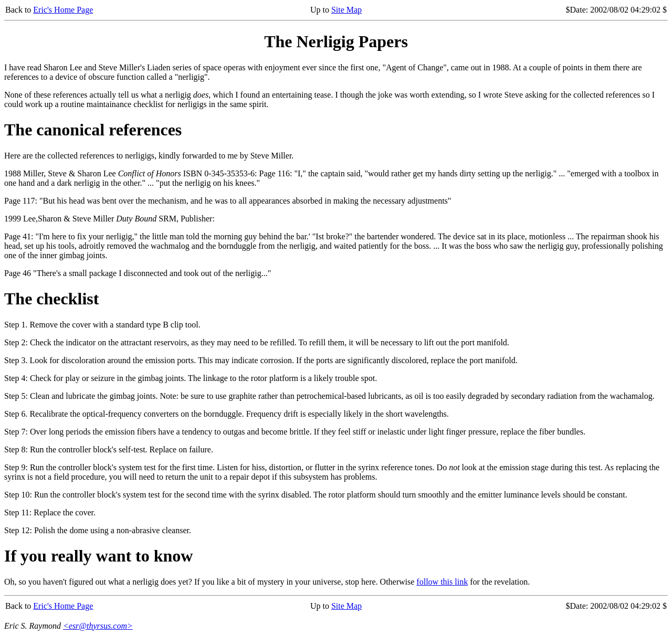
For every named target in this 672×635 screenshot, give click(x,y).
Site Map (346, 10)
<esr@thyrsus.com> (98, 626)
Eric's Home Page (63, 10)
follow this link (442, 582)
